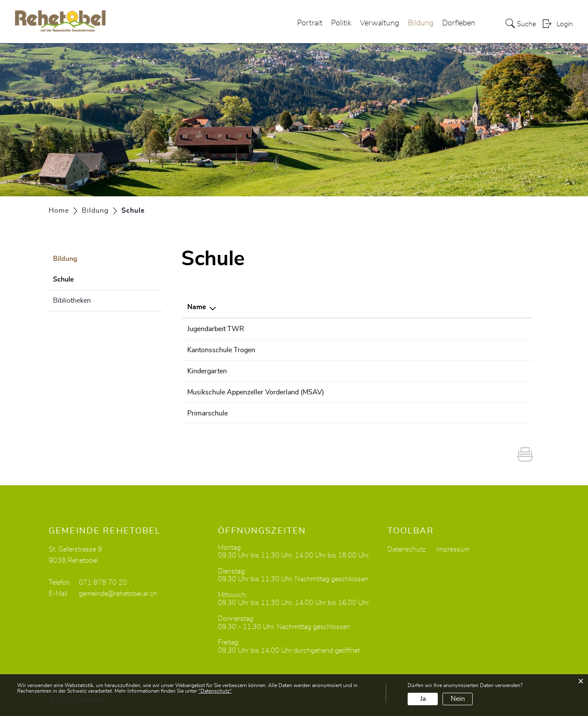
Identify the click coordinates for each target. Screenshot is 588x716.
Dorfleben (459, 23)
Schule (85, 278)
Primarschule (207, 413)
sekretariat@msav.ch (447, 392)
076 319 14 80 (374, 329)
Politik (341, 23)
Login (565, 24)
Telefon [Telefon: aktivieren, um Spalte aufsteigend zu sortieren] (362, 307)
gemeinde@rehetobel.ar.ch (118, 594)
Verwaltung (379, 23)
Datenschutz (407, 549)
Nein (458, 699)
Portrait (310, 23)
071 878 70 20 (103, 583)
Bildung (421, 23)
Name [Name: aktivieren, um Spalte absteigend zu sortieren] (197, 307)
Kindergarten (207, 371)
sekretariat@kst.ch (444, 350)
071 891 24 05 (374, 392)
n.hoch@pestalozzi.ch (449, 329)
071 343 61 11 (374, 350)
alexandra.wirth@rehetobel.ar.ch (465, 371)
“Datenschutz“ (215, 691)
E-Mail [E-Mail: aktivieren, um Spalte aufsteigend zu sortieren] (426, 307)
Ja (423, 699)
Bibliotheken (72, 301)
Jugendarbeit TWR (216, 329)
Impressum (453, 549)
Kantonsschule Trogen (221, 350)
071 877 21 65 (374, 371)
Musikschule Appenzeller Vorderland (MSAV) (256, 392)
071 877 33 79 (374, 413)
